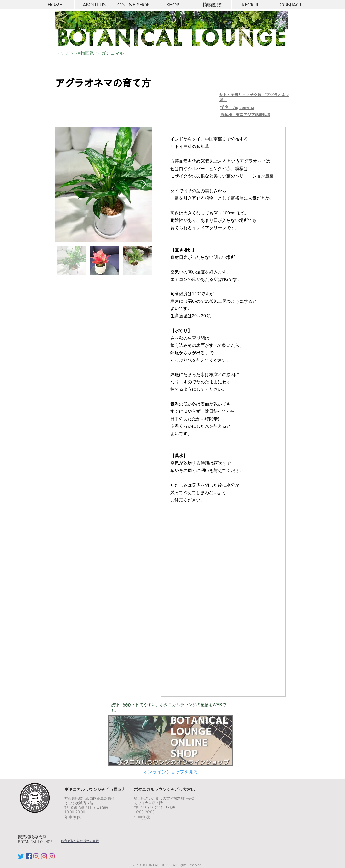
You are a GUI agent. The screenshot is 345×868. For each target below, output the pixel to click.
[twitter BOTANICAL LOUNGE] (21, 856)
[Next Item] (144, 184)
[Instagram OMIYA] (44, 856)
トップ (62, 53)
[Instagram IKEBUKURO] (36, 856)
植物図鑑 (85, 53)
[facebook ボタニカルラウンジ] (29, 856)
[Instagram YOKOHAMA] (52, 856)
